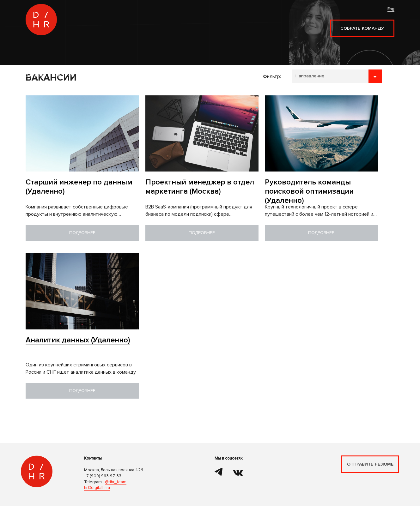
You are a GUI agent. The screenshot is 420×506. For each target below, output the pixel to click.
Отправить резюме (370, 464)
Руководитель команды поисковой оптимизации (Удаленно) (309, 191)
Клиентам (126, 23)
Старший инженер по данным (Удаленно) (79, 187)
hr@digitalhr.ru (97, 488)
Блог (182, 23)
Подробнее (82, 233)
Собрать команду (362, 28)
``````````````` (337, 76)
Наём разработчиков (113, 35)
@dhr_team (116, 482)
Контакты (204, 23)
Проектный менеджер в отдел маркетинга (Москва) (200, 187)
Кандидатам (157, 23)
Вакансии (99, 23)
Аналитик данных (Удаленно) (78, 340)
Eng (391, 9)
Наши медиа (235, 23)
